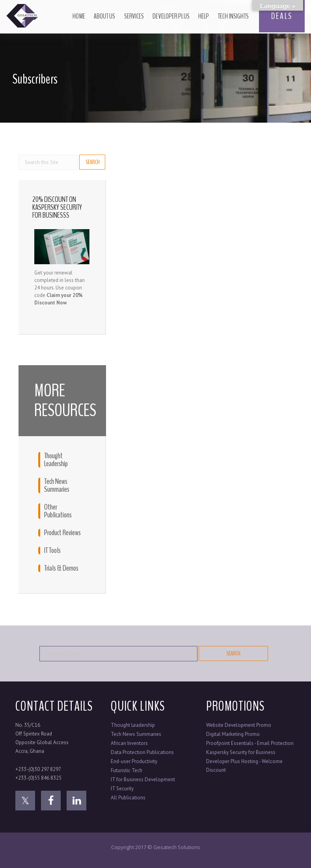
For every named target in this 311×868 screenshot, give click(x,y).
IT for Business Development (143, 779)
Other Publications (58, 511)
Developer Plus (171, 16)
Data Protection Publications (142, 752)
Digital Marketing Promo (233, 734)
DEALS (282, 16)
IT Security (122, 789)
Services (134, 16)
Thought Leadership (56, 460)
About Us (105, 16)
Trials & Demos (61, 568)
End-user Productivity (134, 761)
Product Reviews (62, 533)
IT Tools (52, 551)
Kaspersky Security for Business (241, 752)
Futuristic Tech (127, 770)
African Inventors (129, 743)
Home (79, 16)
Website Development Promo (239, 725)
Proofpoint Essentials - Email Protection (250, 743)
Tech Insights (233, 16)
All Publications (128, 798)
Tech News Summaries (57, 485)
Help (204, 16)
